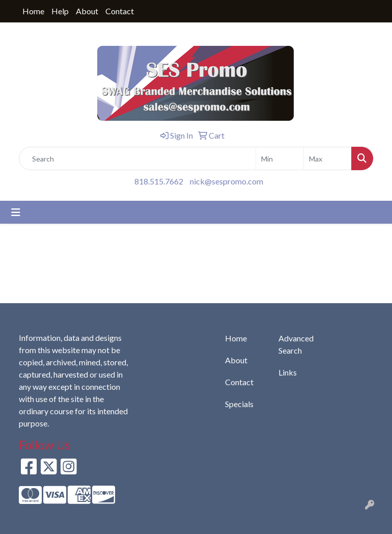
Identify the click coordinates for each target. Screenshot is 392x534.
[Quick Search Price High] (328, 158)
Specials (239, 404)
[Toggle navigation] (16, 212)
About (87, 11)
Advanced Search (296, 344)
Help (60, 11)
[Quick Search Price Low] (280, 158)
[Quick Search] (137, 158)
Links (288, 372)
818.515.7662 (159, 181)
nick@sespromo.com (227, 181)
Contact (120, 11)
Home (33, 11)
